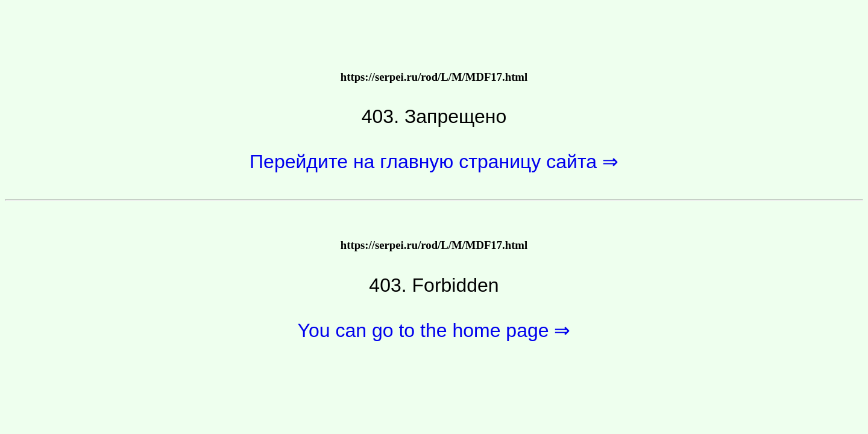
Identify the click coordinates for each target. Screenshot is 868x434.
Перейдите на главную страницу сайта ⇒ (434, 162)
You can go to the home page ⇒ (434, 330)
